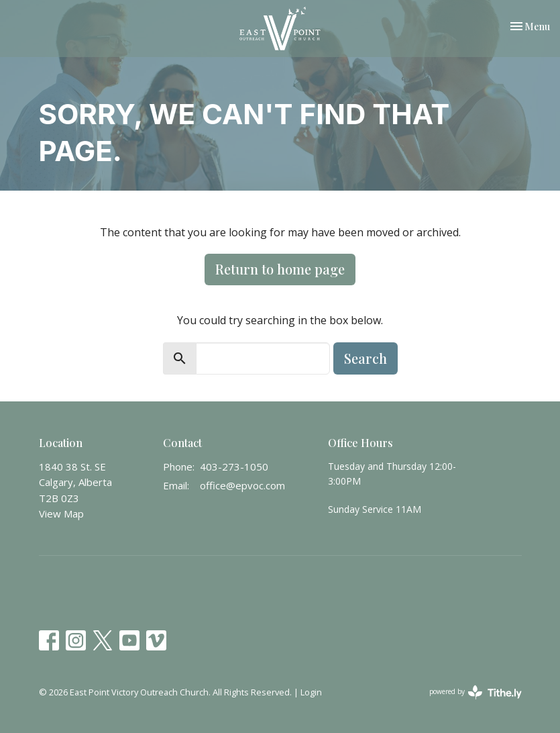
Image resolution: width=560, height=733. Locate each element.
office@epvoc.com (242, 485)
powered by (475, 692)
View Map (61, 514)
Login (311, 692)
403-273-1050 (234, 467)
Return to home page (280, 269)
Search (366, 358)
